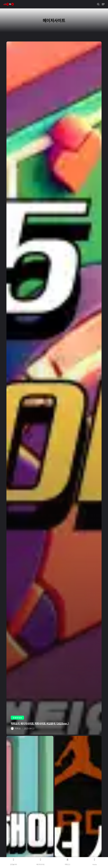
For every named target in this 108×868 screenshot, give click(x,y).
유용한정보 (17, 718)
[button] (103, 4)
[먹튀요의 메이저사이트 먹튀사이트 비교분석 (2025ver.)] (54, 388)
